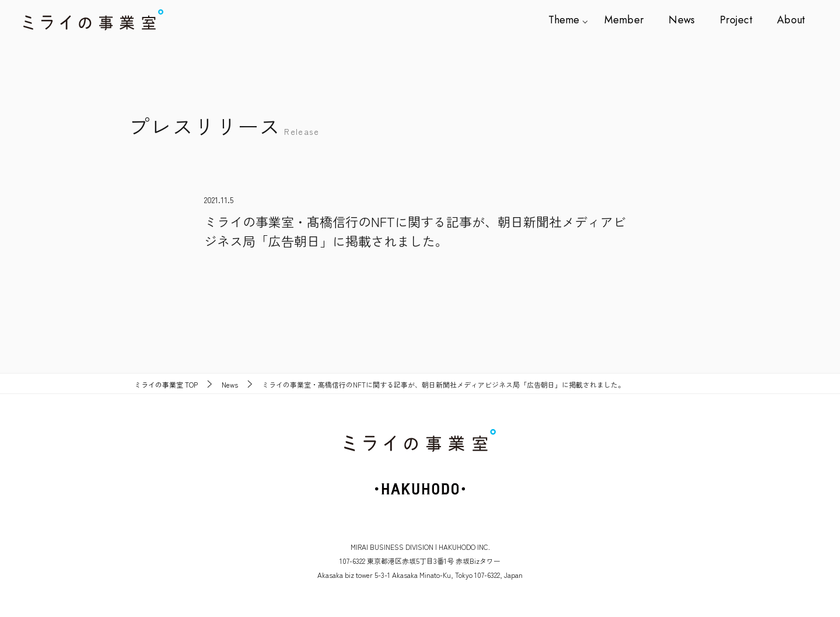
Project (738, 20)
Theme (572, 20)
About (791, 20)
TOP (166, 385)
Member (630, 20)
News (686, 20)
